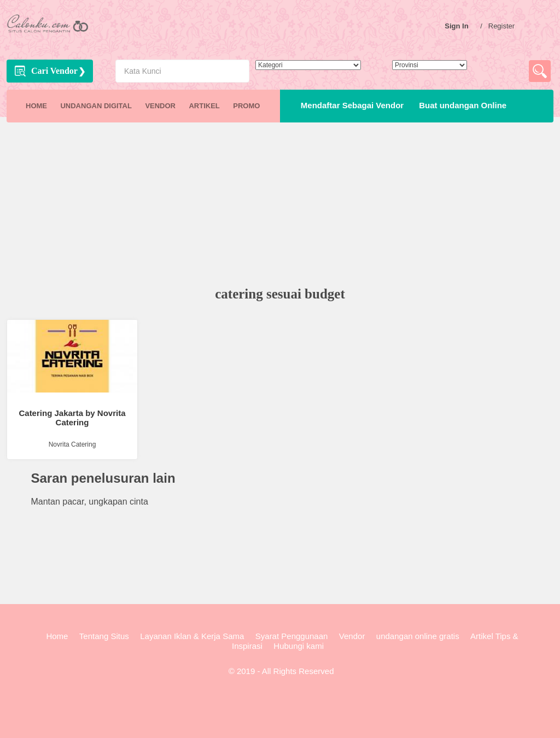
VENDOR (160, 106)
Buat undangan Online (460, 105)
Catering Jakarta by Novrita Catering (72, 418)
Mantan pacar (57, 502)
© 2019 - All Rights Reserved (280, 671)
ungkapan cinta (118, 502)
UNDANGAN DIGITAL (96, 106)
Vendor (352, 636)
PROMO (246, 106)
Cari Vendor (54, 71)
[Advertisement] (280, 206)
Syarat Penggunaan (292, 636)
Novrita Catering (72, 444)
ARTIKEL (204, 106)
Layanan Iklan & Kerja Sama (192, 636)
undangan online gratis (418, 636)
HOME (36, 106)
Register (504, 26)
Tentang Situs (104, 636)
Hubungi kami (299, 646)
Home (57, 636)
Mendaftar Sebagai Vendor (350, 105)
